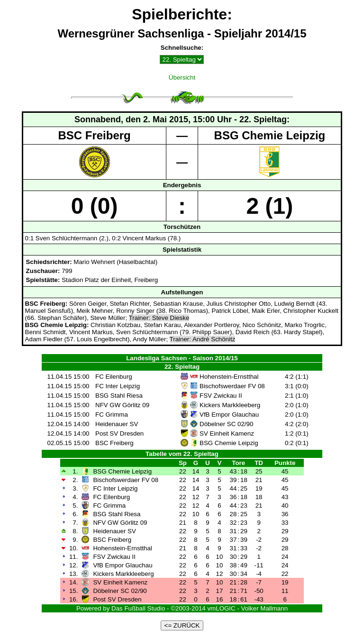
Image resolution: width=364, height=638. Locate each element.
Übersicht (182, 77)
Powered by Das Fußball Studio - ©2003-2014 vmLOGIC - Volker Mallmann (182, 608)
